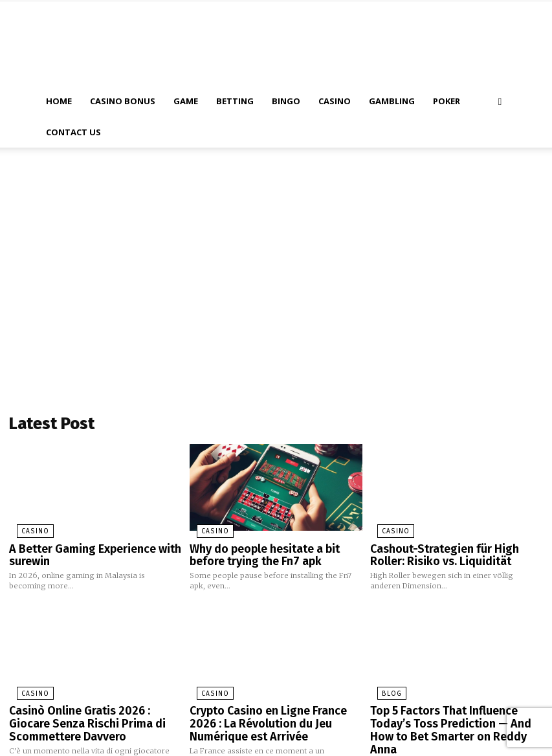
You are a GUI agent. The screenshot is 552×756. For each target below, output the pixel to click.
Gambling (392, 101)
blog (382, 687)
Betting (235, 101)
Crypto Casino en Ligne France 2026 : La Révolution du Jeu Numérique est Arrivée (275, 714)
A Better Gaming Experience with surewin (85, 550)
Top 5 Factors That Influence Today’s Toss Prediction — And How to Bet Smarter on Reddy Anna (455, 714)
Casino (335, 101)
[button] (500, 101)
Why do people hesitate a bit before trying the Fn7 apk (275, 550)
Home (59, 101)
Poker (447, 101)
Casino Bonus (123, 101)
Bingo (286, 101)
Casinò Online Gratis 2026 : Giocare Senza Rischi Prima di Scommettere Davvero (91, 714)
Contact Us (73, 132)
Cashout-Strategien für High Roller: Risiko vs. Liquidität (453, 550)
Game (186, 101)
